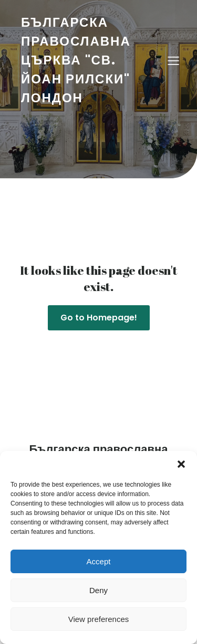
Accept (99, 561)
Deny (98, 590)
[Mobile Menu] (173, 60)
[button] (181, 464)
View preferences (99, 619)
